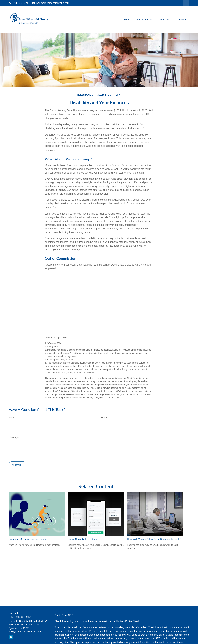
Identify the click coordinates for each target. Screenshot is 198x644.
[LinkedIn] (186, 3)
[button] (127, 20)
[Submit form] (16, 465)
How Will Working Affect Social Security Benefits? (154, 539)
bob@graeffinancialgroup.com (51, 3)
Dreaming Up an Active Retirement (28, 539)
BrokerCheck (132, 621)
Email (104, 418)
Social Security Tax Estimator (84, 539)
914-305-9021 (18, 3)
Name (12, 418)
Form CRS (67, 615)
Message (14, 437)
